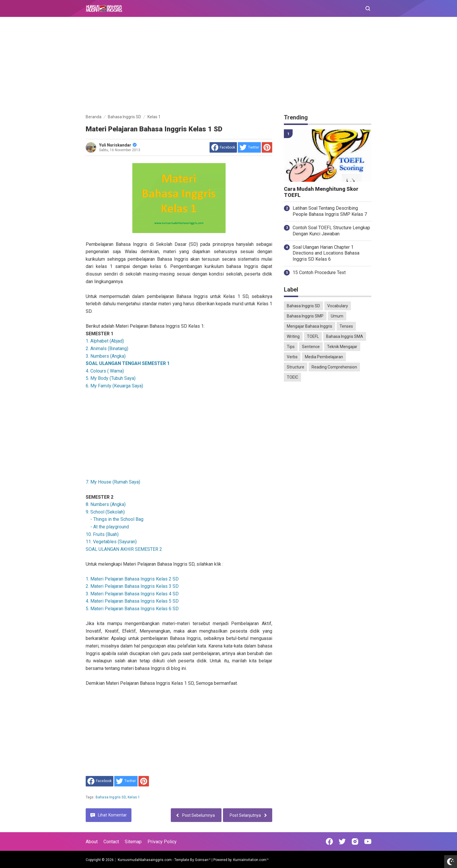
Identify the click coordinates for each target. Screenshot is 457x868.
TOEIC (292, 377)
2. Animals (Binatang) (107, 349)
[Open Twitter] (342, 841)
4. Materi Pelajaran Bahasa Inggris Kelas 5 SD (132, 601)
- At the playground (109, 527)
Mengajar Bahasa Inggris (310, 326)
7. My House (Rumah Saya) (113, 482)
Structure (296, 367)
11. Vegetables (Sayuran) (111, 542)
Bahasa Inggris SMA (345, 336)
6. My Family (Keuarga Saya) (114, 386)
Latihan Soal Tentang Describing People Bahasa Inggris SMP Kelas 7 (330, 211)
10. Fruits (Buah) (102, 534)
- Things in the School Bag (116, 519)
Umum (337, 316)
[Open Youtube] (368, 841)
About (92, 842)
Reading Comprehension (334, 367)
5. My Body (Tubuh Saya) (111, 378)
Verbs (292, 357)
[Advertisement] (228, 66)
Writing (293, 336)
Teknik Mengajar (342, 347)
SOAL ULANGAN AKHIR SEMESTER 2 (124, 549)
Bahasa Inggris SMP (305, 316)
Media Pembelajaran (324, 357)
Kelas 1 (134, 797)
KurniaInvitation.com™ (251, 860)
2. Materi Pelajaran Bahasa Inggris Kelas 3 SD (132, 586)
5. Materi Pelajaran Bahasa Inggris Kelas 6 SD (132, 609)
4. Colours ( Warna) (105, 371)
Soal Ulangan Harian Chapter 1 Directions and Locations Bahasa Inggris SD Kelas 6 (326, 253)
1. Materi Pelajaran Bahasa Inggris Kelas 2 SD (132, 579)
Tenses (346, 326)
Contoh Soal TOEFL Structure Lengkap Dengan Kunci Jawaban (331, 231)
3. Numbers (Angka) (106, 356)
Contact (111, 842)
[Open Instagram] (355, 841)
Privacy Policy (162, 842)
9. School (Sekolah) (105, 512)
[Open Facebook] (329, 841)
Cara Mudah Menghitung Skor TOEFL (321, 192)
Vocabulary (338, 306)
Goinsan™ (203, 860)
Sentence (311, 347)
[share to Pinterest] (267, 147)
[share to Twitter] (249, 147)
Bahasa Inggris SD (111, 797)
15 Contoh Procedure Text (319, 272)
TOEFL (313, 336)
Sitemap (133, 842)
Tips (291, 347)
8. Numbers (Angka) (106, 504)
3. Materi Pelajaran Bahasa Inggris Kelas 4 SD (132, 594)
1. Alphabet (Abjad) (105, 341)
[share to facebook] (223, 147)
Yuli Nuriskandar (118, 145)
